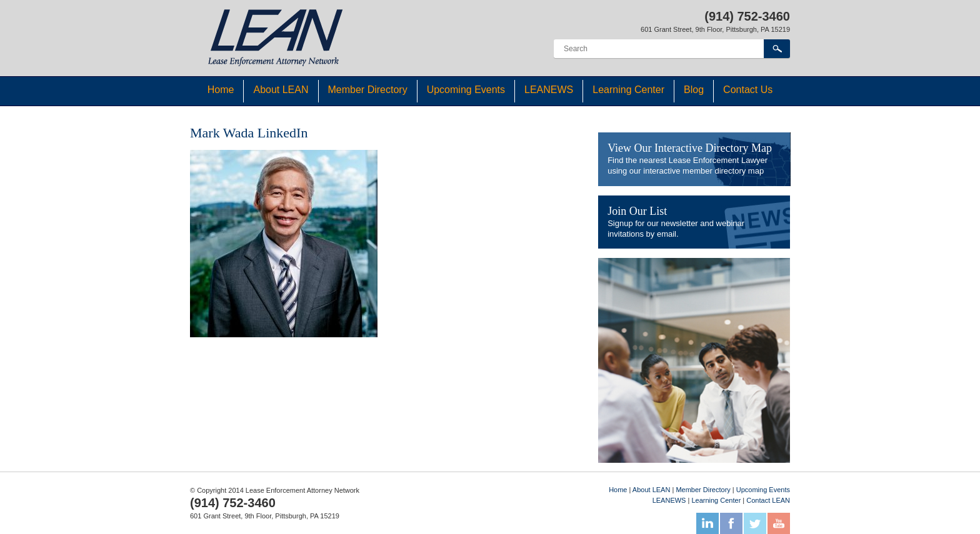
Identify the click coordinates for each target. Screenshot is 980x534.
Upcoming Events (466, 90)
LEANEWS (549, 90)
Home (221, 90)
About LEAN (281, 90)
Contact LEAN (768, 500)
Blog (694, 90)
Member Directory (368, 90)
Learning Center (628, 90)
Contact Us (748, 90)
